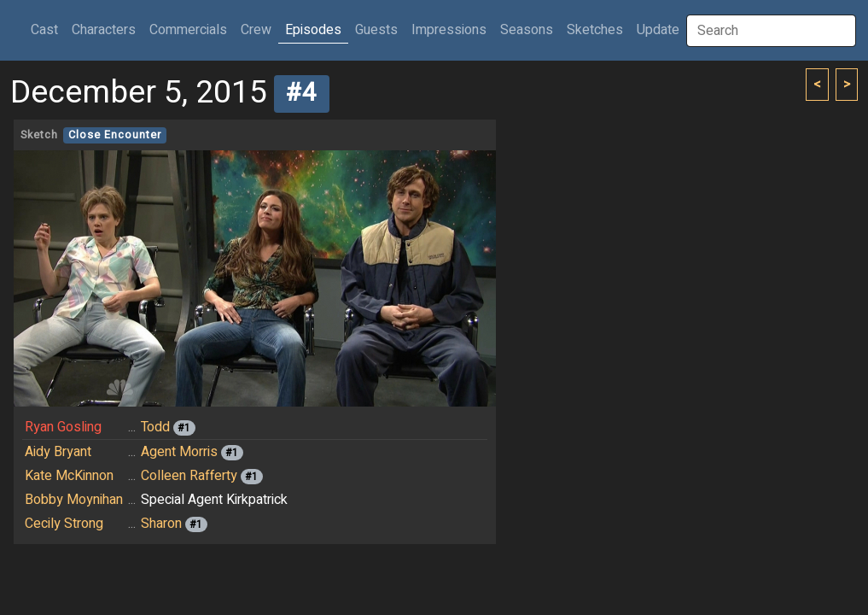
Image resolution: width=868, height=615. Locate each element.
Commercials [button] (188, 30)
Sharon (161, 524)
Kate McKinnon (69, 476)
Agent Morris (179, 452)
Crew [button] (256, 30)
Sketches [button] (595, 30)
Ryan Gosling (63, 427)
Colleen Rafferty (189, 476)
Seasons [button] (527, 30)
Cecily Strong (64, 524)
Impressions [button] (449, 30)
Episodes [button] (313, 30)
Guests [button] (376, 30)
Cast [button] (48, 29)
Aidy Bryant (58, 452)
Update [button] (658, 30)
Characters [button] (104, 30)
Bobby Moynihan (74, 500)
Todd (155, 427)
